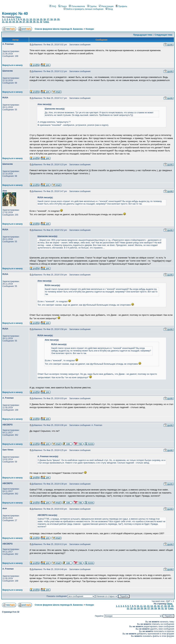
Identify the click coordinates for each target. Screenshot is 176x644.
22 (7, 22)
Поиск (62, 6)
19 (55, 19)
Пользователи (77, 6)
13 (34, 19)
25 (17, 22)
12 (31, 19)
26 (20, 22)
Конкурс (90, 29)
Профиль (121, 6)
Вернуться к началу (13, 65)
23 (10, 22)
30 (34, 22)
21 (3, 22)
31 (38, 22)
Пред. (18, 17)
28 (27, 22)
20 (58, 19)
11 (27, 19)
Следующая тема (164, 35)
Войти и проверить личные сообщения (83, 9)
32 (41, 22)
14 (38, 19)
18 (51, 19)
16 (44, 19)
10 (24, 19)
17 (48, 19)
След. (46, 22)
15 (41, 19)
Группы (92, 6)
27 (24, 22)
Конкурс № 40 (15, 13)
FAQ (53, 6)
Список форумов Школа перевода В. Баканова (59, 29)
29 (31, 22)
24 (13, 22)
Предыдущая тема (143, 35)
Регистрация (106, 6)
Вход (109, 9)
